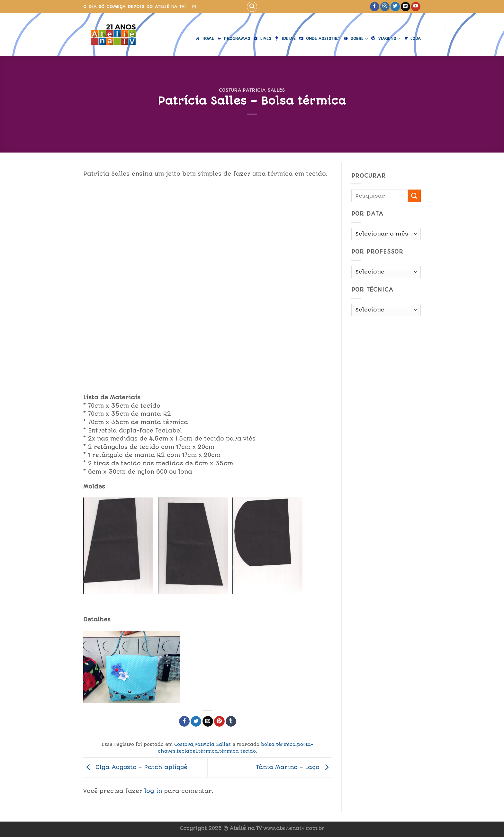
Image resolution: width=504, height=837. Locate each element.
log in (153, 791)
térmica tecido (238, 751)
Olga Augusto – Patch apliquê (135, 767)
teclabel (187, 751)
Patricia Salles (264, 90)
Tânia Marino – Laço (294, 767)
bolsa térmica (278, 744)
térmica (208, 751)
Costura (230, 90)
